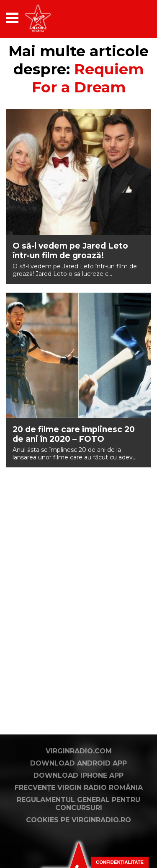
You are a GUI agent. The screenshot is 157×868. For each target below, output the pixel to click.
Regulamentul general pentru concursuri (78, 804)
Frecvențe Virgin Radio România (79, 788)
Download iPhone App (78, 775)
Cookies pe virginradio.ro (78, 820)
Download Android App (78, 763)
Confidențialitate (120, 862)
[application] (130, 18)
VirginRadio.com (79, 751)
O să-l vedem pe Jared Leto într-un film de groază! (70, 251)
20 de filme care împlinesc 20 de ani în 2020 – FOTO (74, 434)
